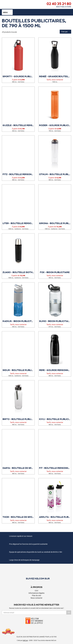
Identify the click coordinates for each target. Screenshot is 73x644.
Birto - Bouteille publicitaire (19, 419)
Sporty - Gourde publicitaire (19, 76)
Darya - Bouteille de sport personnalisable (19, 468)
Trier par (65, 32)
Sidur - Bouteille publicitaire (19, 370)
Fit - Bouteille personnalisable (55, 468)
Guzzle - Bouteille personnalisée (19, 125)
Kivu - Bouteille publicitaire (55, 419)
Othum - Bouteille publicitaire (55, 174)
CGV (36, 591)
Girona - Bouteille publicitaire (55, 223)
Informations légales (36, 593)
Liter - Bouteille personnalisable (19, 223)
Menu (7, 12)
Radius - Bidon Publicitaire (19, 321)
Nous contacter (36, 598)
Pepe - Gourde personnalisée (55, 370)
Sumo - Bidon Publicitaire (55, 321)
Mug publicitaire (64, 7)
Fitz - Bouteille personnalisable (19, 174)
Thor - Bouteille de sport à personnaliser (19, 517)
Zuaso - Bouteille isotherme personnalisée (19, 272)
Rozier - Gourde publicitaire (55, 125)
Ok (69, 612)
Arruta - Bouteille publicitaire (55, 517)
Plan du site (36, 595)
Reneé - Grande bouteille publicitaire (55, 76)
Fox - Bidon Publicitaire (55, 272)
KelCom (25, 640)
